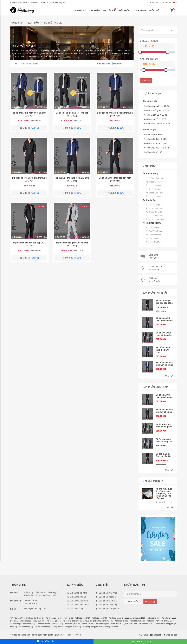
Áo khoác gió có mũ (72, 624)
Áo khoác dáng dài (154, 212)
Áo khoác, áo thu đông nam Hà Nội (60, 618)
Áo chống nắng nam (155, 178)
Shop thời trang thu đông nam (33, 618)
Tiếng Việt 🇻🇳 (169, 2)
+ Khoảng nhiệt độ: (149, 41)
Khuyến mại (110, 10)
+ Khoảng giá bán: (149, 59)
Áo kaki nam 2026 (169, 618)
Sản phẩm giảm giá (106, 600)
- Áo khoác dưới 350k (153, 135)
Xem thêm (170, 376)
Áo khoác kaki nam (154, 193)
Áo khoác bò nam (154, 186)
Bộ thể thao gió (153, 227)
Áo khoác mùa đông (137, 621)
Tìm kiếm (146, 81)
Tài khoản (153, 2)
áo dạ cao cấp (76, 626)
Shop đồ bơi (170, 635)
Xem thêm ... (115, 626)
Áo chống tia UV (102, 626)
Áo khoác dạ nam (154, 196)
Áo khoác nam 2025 (100, 618)
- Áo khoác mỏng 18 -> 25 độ (156, 110)
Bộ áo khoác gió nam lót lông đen (164, 334)
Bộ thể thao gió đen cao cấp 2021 (164, 302)
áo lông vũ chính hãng (60, 626)
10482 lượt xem (164, 502)
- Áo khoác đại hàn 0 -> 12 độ (156, 124)
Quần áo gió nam (131, 624)
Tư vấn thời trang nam (56, 2)
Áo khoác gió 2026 (54, 621)
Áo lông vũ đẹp (57, 624)
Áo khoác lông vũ (154, 205)
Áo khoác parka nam (155, 216)
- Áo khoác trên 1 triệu (153, 152)
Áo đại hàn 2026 (69, 621)
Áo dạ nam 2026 (39, 621)
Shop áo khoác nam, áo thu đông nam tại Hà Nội (34, 635)
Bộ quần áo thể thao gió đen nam (164, 319)
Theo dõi (133, 601)
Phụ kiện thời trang (155, 242)
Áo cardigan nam (145, 624)
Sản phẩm (94, 10)
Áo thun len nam (153, 621)
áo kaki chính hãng (43, 626)
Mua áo (29, 128)
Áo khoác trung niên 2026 (21, 621)
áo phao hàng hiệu (27, 626)
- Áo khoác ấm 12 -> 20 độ (155, 115)
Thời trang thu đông (106, 621)
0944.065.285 (30, 603)
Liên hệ (43, 2)
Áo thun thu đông (154, 231)
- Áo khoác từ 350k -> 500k (155, 139)
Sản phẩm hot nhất (106, 597)
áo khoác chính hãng (162, 624)
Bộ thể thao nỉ (152, 238)
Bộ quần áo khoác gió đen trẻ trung (165, 411)
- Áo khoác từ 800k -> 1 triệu (156, 148)
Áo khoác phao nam (155, 208)
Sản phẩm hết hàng (106, 604)
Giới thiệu (34, 2)
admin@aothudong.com (35, 608)
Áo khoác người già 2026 (87, 621)
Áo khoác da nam (154, 189)
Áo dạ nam (14, 624)
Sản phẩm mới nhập (107, 593)
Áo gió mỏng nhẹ (102, 624)
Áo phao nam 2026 (138, 618)
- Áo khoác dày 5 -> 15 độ (155, 119)
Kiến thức (124, 10)
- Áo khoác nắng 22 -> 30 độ (156, 106)
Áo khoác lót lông (122, 621)
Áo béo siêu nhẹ (88, 624)
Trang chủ (80, 10)
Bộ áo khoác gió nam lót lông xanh (165, 440)
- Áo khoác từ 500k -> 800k (155, 143)
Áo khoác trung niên (155, 219)
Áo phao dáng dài (27, 624)
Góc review (140, 10)
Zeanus (143, 635)
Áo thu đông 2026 (153, 618)
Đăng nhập (150, 601)
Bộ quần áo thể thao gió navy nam (163, 350)
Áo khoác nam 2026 (82, 618)
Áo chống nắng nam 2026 (119, 618)
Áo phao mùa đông (43, 624)
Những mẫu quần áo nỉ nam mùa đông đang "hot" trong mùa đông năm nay (164, 493)
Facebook (156, 635)
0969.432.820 (24, 2)
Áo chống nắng (89, 626)
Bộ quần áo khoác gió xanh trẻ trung (165, 364)
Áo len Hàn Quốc (153, 235)
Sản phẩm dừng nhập (107, 608)
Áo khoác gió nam (154, 182)
